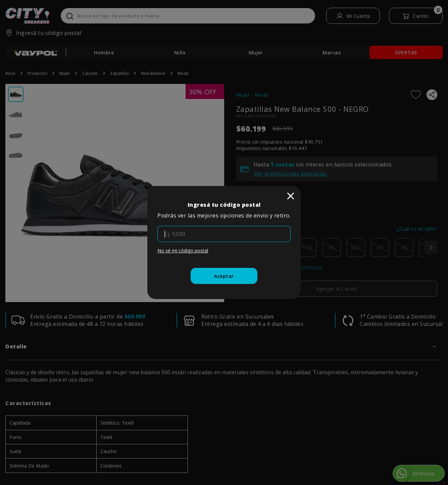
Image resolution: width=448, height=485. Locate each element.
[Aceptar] (224, 276)
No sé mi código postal (183, 251)
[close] (291, 196)
